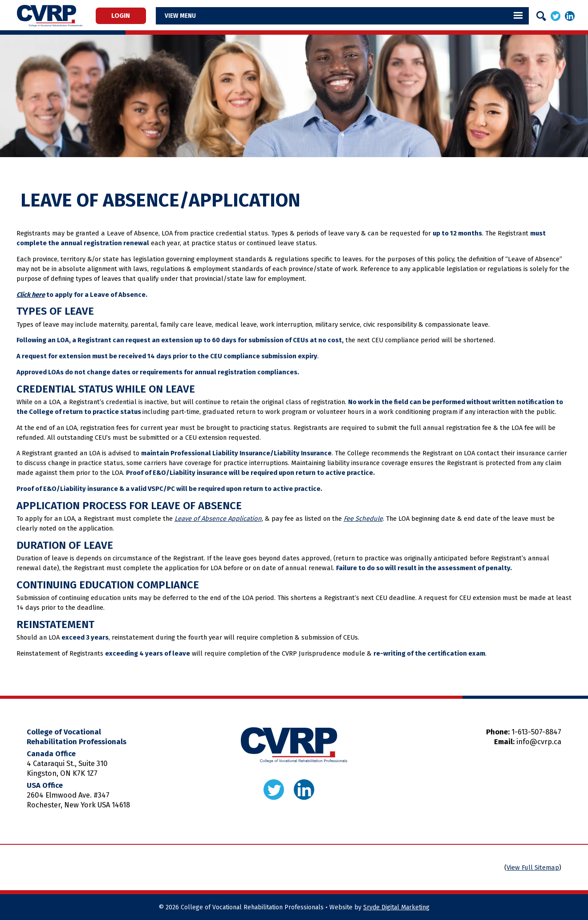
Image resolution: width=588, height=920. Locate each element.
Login (126, 16)
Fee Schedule (363, 519)
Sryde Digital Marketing (396, 907)
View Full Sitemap (533, 867)
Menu (199, 16)
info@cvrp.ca (539, 742)
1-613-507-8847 (536, 732)
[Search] (541, 16)
